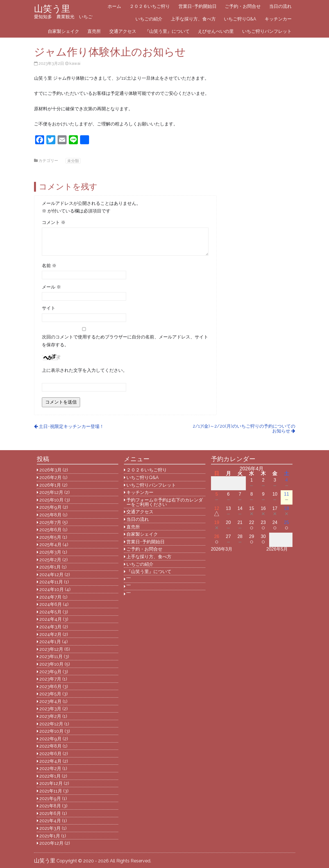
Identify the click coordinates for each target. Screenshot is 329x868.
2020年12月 (51, 843)
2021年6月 (50, 813)
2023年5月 (50, 694)
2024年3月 (50, 627)
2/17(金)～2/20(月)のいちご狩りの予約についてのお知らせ (244, 429)
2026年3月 (50, 470)
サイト (49, 308)
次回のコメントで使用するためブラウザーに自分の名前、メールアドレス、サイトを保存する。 (125, 341)
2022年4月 (50, 761)
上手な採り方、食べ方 (193, 19)
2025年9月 (50, 507)
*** (129, 579)
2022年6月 (50, 754)
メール (51, 287)
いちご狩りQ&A (240, 19)
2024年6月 (51, 604)
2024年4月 (51, 619)
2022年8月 (50, 746)
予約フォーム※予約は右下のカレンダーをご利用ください (165, 502)
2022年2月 (50, 769)
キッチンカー (278, 19)
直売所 (94, 31)
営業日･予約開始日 (198, 6)
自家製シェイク (63, 31)
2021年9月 (50, 799)
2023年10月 (51, 664)
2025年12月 (51, 492)
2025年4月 (50, 545)
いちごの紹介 (149, 19)
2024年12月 (51, 575)
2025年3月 (50, 552)
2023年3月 (50, 709)
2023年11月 (51, 657)
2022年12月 (51, 724)
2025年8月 (50, 515)
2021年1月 (50, 836)
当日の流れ (280, 6)
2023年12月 (51, 649)
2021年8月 (50, 806)
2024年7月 (50, 597)
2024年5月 (50, 612)
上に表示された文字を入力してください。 (85, 370)
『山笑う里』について (167, 31)
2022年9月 (50, 739)
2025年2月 (50, 560)
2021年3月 (50, 828)
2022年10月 (51, 731)
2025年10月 (51, 500)
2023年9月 (50, 672)
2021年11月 (51, 791)
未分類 (73, 161)
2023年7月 (50, 679)
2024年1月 (50, 642)
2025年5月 (50, 537)
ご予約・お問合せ (243, 6)
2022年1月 (50, 776)
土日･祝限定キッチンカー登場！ (71, 426)
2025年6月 (50, 530)
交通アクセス (123, 31)
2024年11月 (51, 582)
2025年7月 (50, 522)
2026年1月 (50, 485)
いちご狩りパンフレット (267, 31)
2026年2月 (50, 477)
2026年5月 (277, 549)
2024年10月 (52, 589)
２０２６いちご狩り (150, 6)
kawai (75, 63)
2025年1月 (50, 567)
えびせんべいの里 (216, 31)
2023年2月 (50, 716)
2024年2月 (50, 634)
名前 (49, 266)
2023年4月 (50, 701)
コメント (54, 222)
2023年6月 (50, 687)
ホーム (114, 6)
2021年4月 (50, 821)
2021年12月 (51, 783)
